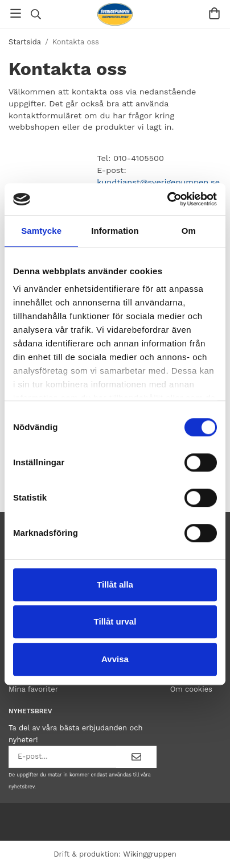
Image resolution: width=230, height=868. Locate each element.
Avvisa (115, 659)
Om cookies (191, 689)
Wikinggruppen (150, 854)
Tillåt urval (115, 621)
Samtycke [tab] (41, 231)
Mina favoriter (33, 689)
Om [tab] (189, 231)
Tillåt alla (115, 584)
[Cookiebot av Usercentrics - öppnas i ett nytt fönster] (167, 199)
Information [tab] (115, 231)
